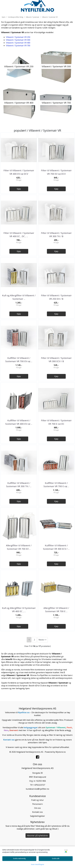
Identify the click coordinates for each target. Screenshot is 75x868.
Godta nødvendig (19, 858)
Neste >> (42, 640)
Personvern (37, 804)
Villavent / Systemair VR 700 (18, 46)
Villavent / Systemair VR (49, 17)
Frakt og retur (37, 800)
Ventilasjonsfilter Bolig (15, 17)
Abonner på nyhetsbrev (37, 835)
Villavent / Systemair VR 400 (18, 43)
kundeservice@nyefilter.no (37, 789)
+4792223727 (39, 785)
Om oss (37, 808)
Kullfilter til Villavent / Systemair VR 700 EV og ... (19, 360)
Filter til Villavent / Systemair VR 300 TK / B (56, 235)
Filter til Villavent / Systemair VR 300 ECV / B (56, 360)
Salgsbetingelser (37, 816)
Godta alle (56, 858)
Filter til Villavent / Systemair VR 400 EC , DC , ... (19, 235)
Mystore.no (61, 752)
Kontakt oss (37, 812)
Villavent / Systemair (32, 17)
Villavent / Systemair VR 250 (18, 37)
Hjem (4, 17)
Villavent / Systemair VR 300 (18, 40)
